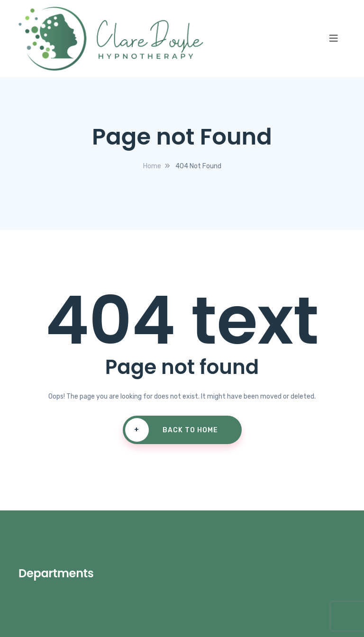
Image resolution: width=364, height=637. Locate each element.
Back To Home (172, 430)
